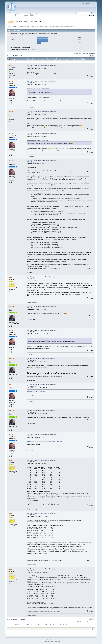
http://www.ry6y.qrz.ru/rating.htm (36, 392)
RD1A (11, 81)
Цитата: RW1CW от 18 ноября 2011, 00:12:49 (38, 88)
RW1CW (12, 65)
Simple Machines (58, 640)
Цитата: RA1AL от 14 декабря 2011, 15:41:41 (38, 337)
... (15, 56)
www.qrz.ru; (30, 254)
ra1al (11, 277)
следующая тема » (90, 53)
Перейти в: (86, 629)
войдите (31, 13)
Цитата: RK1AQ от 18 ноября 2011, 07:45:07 (38, 140)
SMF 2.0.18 (45, 640)
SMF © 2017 (51, 640)
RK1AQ (11, 111)
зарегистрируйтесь (40, 13)
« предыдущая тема (79, 53)
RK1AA (46, 27)
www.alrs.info (44, 256)
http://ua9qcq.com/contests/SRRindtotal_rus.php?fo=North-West (45, 441)
